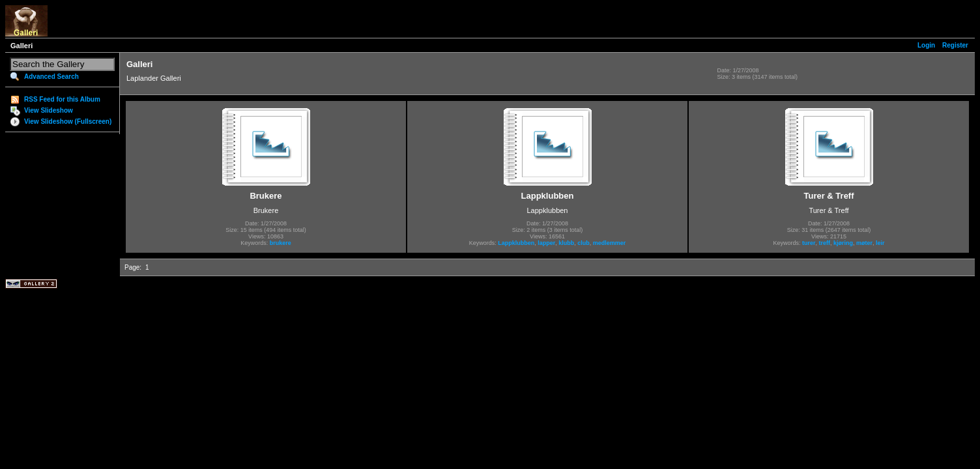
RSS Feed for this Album (62, 99)
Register (955, 45)
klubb (566, 243)
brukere (281, 243)
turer (809, 243)
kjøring (843, 243)
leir (880, 243)
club (584, 243)
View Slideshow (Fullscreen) (68, 121)
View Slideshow (49, 110)
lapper (546, 243)
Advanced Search (51, 77)
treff (824, 243)
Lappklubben (516, 243)
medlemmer (610, 243)
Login (926, 45)
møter (864, 243)
